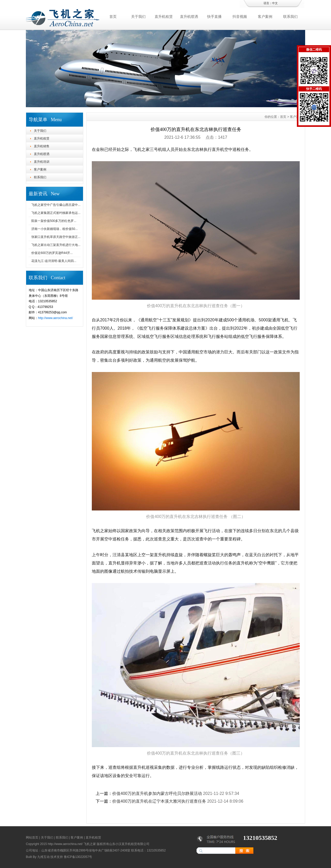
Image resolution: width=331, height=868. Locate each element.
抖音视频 (240, 17)
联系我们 (290, 17)
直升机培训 (42, 162)
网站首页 (32, 838)
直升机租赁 (164, 17)
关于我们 (138, 17)
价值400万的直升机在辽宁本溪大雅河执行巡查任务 (159, 801)
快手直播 (214, 17)
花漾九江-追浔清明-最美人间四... (54, 261)
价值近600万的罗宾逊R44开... (52, 253)
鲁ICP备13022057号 (78, 857)
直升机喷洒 (189, 17)
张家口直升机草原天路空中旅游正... (56, 237)
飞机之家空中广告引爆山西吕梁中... (56, 205)
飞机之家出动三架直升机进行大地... (56, 245)
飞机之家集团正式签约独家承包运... (56, 213)
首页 (113, 17)
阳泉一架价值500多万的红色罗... (54, 221)
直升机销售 (42, 146)
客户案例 (265, 17)
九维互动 (43, 857)
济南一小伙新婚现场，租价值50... (54, 229)
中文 (275, 3)
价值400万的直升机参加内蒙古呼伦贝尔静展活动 (157, 793)
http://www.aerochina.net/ (55, 318)
